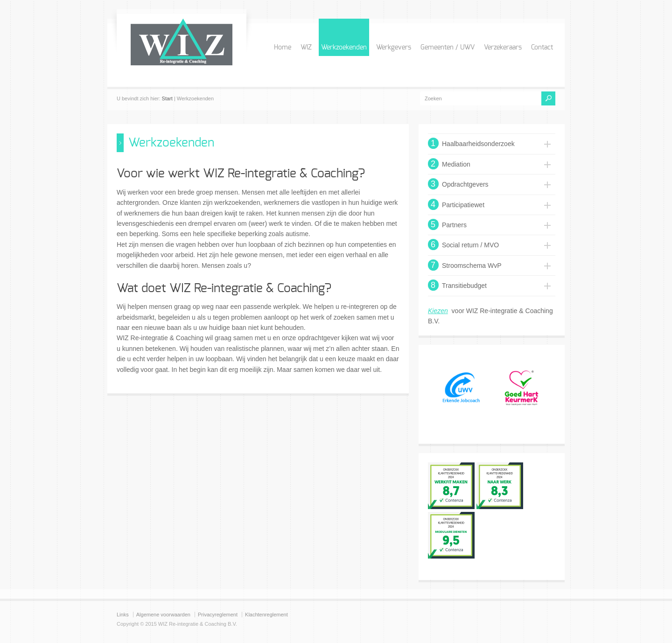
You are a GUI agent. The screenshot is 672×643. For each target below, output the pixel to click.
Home (283, 48)
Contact (542, 48)
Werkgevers (394, 48)
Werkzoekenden (344, 48)
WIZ (306, 48)
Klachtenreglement (266, 615)
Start (167, 98)
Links (123, 615)
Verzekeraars (503, 48)
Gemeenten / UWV (448, 48)
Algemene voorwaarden (163, 615)
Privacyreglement (218, 615)
